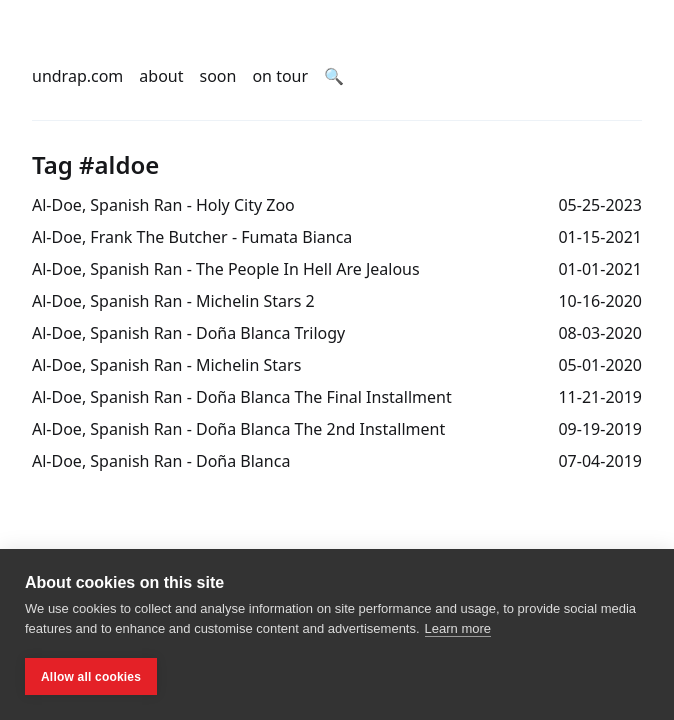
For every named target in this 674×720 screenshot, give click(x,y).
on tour (280, 76)
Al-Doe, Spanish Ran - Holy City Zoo (163, 205)
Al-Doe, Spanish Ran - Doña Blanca (161, 461)
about (161, 76)
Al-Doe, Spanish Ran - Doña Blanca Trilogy (188, 333)
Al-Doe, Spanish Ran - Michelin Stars (166, 365)
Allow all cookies (91, 677)
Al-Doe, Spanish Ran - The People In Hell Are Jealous (226, 269)
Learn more (458, 628)
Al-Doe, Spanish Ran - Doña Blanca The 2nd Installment (238, 429)
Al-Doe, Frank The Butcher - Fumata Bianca (192, 237)
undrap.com (77, 76)
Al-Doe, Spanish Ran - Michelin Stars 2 (173, 301)
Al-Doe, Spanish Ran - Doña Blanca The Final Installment (242, 397)
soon (218, 76)
